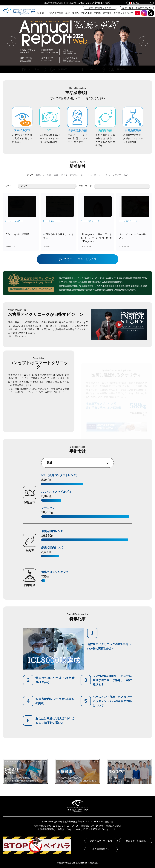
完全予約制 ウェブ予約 (100, 8)
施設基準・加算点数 (136, 841)
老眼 (68, 13)
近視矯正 (42, 13)
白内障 (97, 13)
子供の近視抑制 (56, 13)
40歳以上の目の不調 (82, 13)
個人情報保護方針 (101, 849)
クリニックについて (123, 13)
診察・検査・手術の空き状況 (137, 8)
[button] (12, 41)
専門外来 (107, 13)
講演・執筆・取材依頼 (101, 841)
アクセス (92, 69)
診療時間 (63, 69)
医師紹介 (122, 69)
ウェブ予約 (33, 69)
